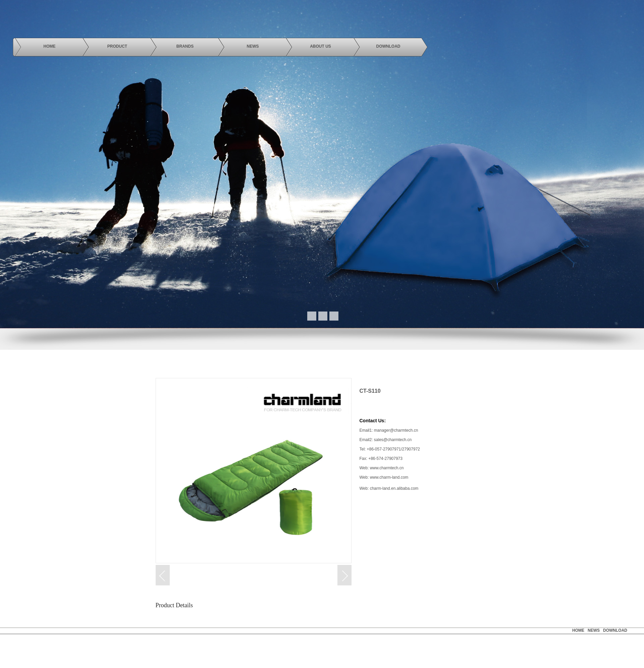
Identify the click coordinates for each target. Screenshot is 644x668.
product (117, 46)
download (388, 46)
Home (50, 46)
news (253, 46)
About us (320, 46)
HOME (578, 630)
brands (185, 46)
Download (615, 630)
